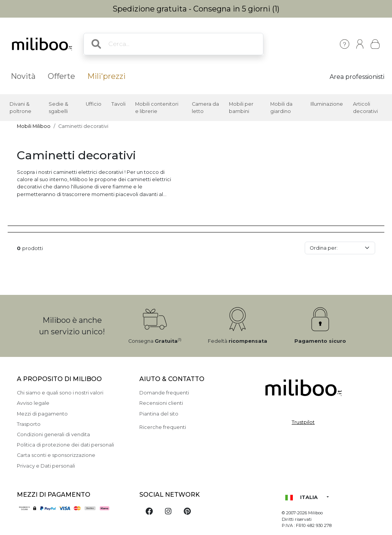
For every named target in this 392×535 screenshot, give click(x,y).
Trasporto (29, 424)
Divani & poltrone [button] (20, 108)
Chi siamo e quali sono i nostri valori (60, 393)
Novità (23, 76)
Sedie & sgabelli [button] (58, 108)
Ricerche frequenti (163, 427)
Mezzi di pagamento (42, 414)
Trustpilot (303, 422)
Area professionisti (357, 77)
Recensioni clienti (161, 403)
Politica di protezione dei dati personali (65, 445)
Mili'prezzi (106, 76)
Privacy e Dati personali (46, 466)
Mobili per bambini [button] (241, 108)
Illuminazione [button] (327, 104)
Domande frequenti (164, 393)
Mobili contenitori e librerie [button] (157, 108)
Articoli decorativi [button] (365, 108)
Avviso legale (33, 403)
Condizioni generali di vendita (53, 434)
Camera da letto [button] (205, 108)
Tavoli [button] (118, 104)
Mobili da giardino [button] (281, 108)
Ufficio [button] (94, 104)
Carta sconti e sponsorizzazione (56, 455)
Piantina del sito (159, 414)
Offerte (61, 76)
